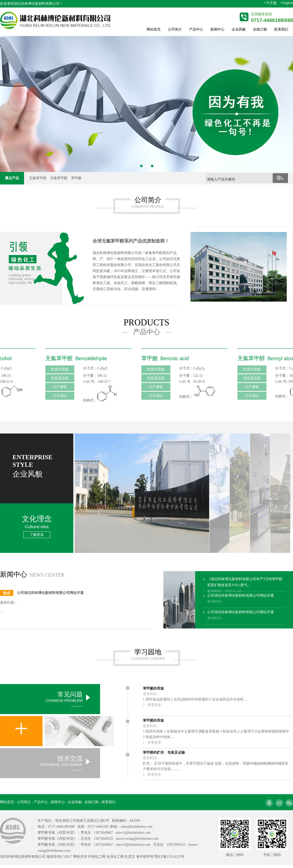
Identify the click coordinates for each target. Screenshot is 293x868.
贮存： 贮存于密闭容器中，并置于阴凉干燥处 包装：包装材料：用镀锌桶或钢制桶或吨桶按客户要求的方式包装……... (217, 763)
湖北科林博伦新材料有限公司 (37, 4)
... (1, 611)
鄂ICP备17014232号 (169, 857)
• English (287, 3)
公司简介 (175, 29)
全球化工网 (115, 857)
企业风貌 (239, 29)
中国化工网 (97, 857)
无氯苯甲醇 (38, 178)
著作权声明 (145, 857)
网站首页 (154, 29)
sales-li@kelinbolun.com (133, 833)
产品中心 (196, 29)
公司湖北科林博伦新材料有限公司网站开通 (240, 599)
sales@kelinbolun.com (137, 827)
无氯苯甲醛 (59, 178)
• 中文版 (270, 3)
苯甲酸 (76, 178)
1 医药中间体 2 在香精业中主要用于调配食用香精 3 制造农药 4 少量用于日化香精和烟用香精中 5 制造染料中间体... (217, 731)
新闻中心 (217, 29)
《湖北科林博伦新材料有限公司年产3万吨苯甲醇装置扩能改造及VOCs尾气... (245, 585)
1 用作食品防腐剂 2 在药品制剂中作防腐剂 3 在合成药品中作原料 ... (195, 696)
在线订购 (260, 29)
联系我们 (281, 29)
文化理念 (37, 526)
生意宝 (130, 857)
